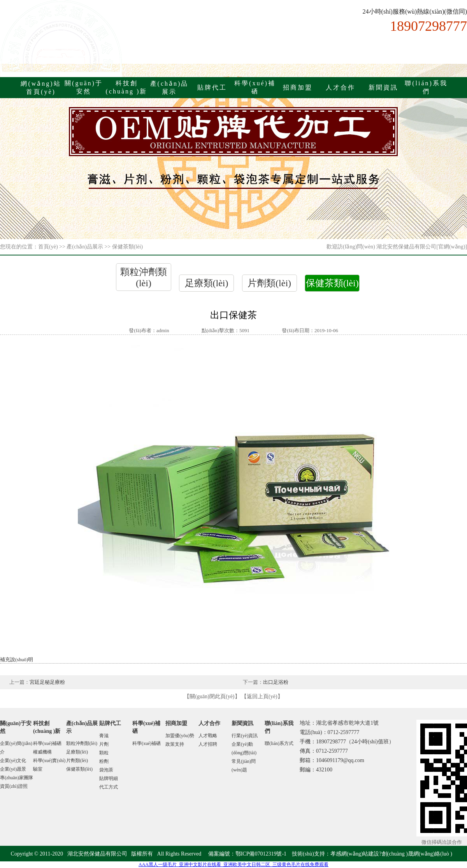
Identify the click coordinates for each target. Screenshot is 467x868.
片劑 (104, 744)
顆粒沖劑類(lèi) (82, 743)
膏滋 (104, 736)
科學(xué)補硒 (47, 743)
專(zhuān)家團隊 (17, 778)
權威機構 (42, 752)
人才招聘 (208, 744)
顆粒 (104, 753)
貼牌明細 (109, 778)
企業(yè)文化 (13, 761)
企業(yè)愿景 (13, 769)
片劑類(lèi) (269, 283)
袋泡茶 (106, 770)
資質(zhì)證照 (14, 786)
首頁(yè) (48, 247)
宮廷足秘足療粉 (47, 682)
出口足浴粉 (276, 682)
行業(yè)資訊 (245, 736)
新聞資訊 (383, 87)
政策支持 (175, 744)
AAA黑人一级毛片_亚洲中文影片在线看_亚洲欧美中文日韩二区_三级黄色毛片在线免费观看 (233, 864)
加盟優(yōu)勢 (180, 736)
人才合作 (341, 87)
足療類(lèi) (207, 283)
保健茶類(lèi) (332, 283)
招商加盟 (298, 87)
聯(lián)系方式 (279, 743)
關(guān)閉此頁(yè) (212, 696)
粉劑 (104, 761)
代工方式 (109, 787)
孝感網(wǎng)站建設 (355, 854)
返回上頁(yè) (262, 696)
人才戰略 (208, 736)
